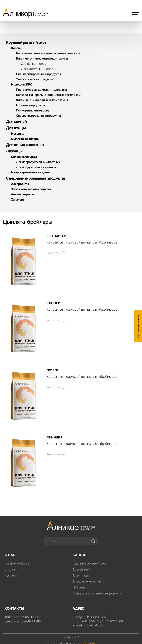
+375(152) (26, 617)
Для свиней (82, 569)
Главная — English (18, 563)
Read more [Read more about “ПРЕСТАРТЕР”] (53, 253)
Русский (11, 575)
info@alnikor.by (94, 625)
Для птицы (81, 575)
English (10, 569)
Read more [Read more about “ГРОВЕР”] (53, 387)
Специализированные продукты (97, 593)
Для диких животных (88, 581)
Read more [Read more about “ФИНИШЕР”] (53, 454)
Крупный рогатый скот (89, 563)
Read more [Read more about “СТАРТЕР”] (53, 320)
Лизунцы (79, 587)
